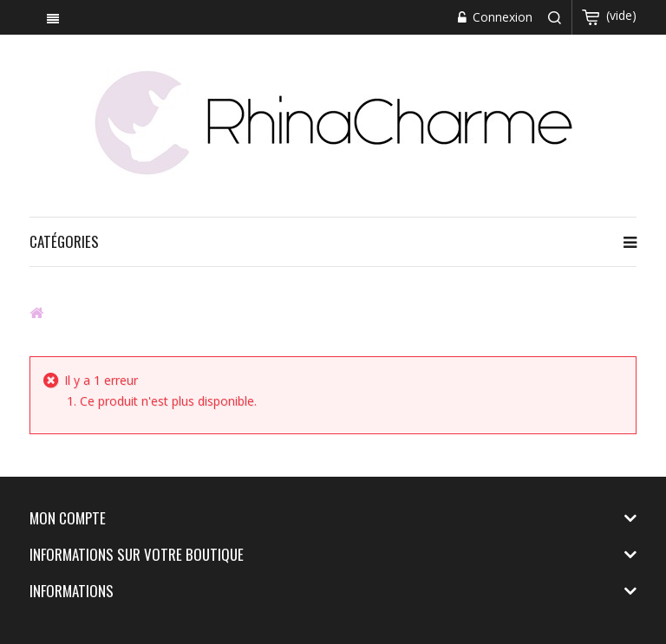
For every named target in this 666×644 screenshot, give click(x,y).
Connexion (501, 17)
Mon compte (68, 518)
